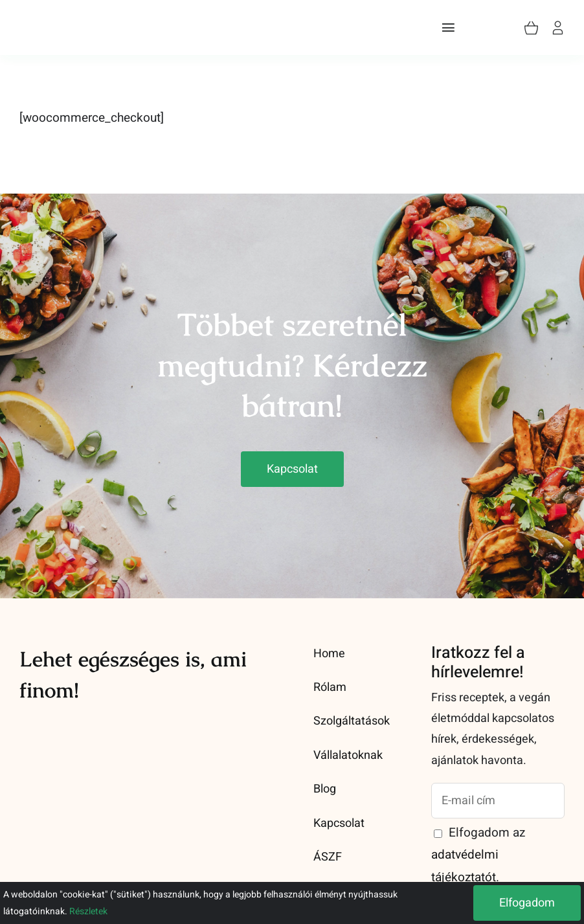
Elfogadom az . (478, 855)
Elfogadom (527, 903)
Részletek (88, 911)
